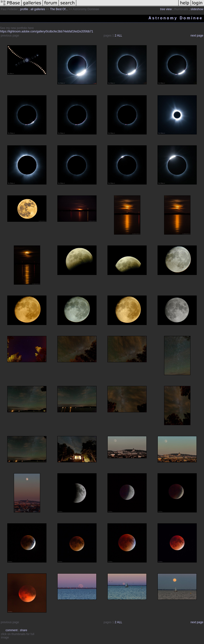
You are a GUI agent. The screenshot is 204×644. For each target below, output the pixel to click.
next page (197, 36)
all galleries (38, 9)
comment (11, 630)
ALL (119, 36)
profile (24, 9)
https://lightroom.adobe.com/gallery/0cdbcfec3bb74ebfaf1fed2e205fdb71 (47, 31)
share (23, 630)
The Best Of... (59, 9)
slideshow (197, 9)
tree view (166, 9)
